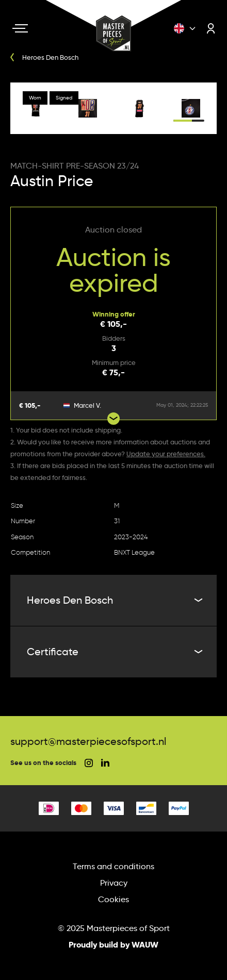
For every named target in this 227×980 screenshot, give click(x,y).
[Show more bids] (113, 419)
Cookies (113, 899)
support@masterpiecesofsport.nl (88, 741)
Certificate (113, 652)
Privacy (114, 883)
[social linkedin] (105, 763)
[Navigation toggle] (20, 28)
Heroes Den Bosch (113, 600)
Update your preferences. (166, 454)
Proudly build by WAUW (113, 945)
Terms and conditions (113, 866)
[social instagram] (89, 763)
